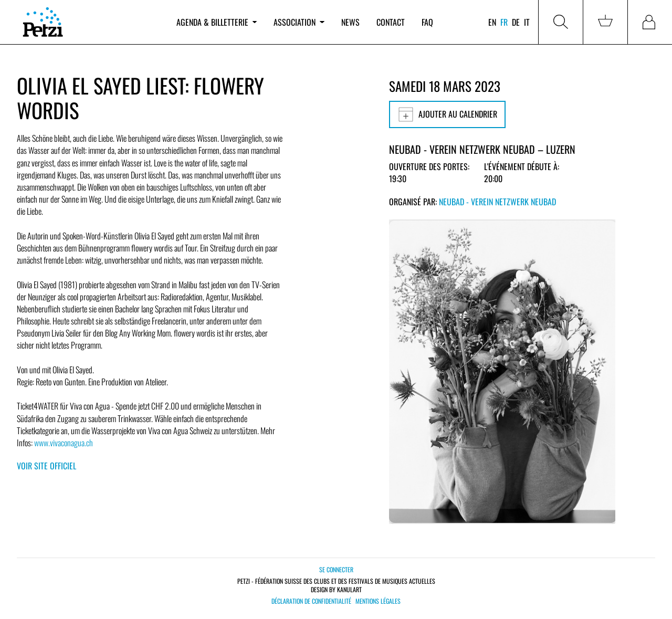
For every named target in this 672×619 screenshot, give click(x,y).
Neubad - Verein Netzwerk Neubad (497, 202)
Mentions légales (378, 601)
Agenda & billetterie (217, 22)
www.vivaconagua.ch (64, 443)
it (527, 22)
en (492, 22)
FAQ (427, 22)
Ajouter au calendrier (447, 114)
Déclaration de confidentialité (311, 601)
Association (299, 22)
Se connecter (336, 569)
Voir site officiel (46, 466)
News (350, 22)
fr (504, 22)
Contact (391, 22)
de (516, 22)
